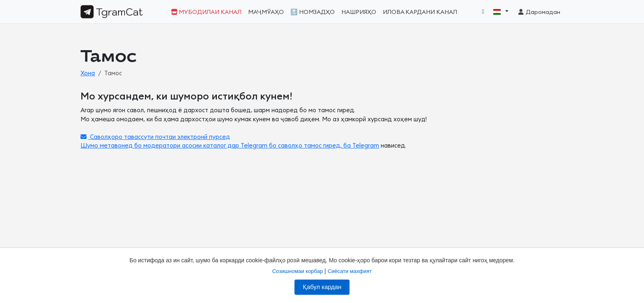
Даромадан (539, 12)
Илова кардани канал (420, 12)
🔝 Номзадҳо (313, 12)
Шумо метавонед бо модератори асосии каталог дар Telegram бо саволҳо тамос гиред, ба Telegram (230, 146)
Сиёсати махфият (350, 271)
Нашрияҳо (359, 12)
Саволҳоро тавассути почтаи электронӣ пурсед (155, 137)
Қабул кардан (322, 287)
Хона (88, 73)
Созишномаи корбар (298, 271)
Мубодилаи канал (206, 12)
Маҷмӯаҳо (266, 12)
